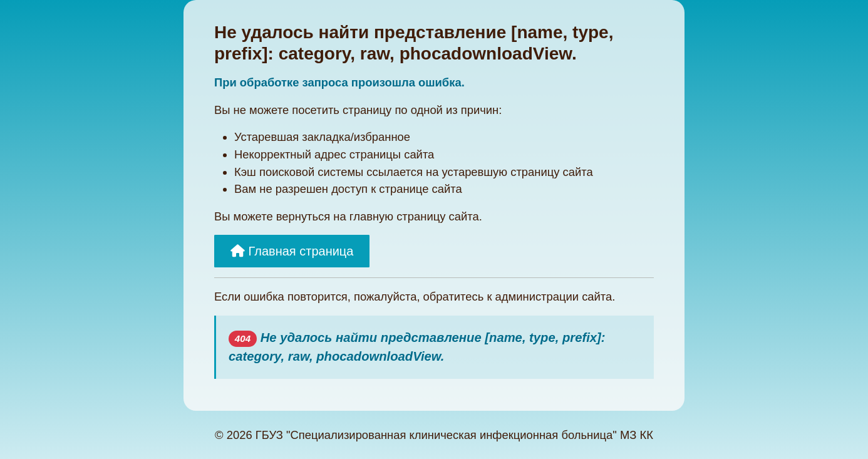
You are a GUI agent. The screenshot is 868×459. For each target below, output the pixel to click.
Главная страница (292, 251)
